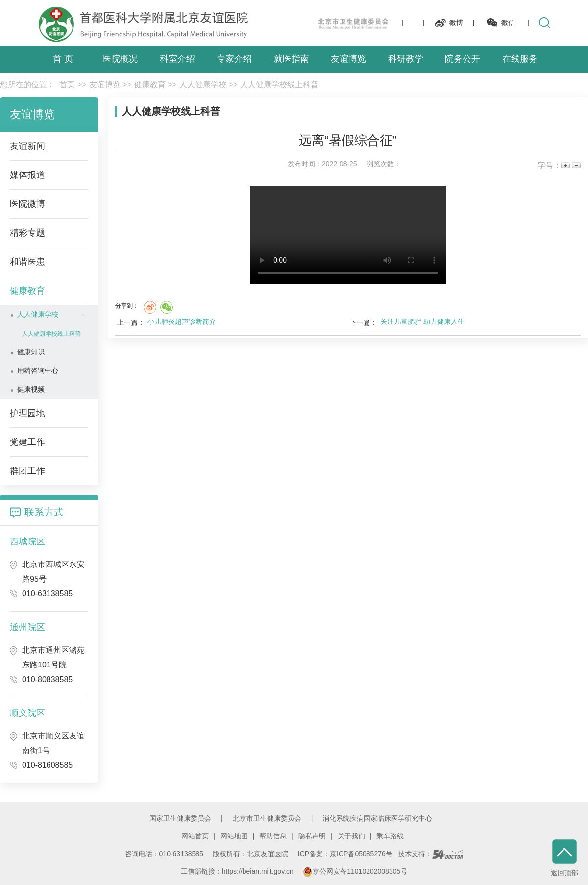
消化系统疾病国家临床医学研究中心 (377, 818)
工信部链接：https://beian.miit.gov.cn (238, 871)
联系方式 (44, 512)
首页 (67, 85)
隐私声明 (312, 836)
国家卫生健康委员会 (180, 818)
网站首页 (195, 836)
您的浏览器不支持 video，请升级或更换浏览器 (348, 235)
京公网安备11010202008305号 (355, 871)
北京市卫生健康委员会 (267, 818)
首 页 (63, 59)
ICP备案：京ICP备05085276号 (345, 854)
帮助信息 (273, 836)
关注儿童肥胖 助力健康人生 (422, 321)
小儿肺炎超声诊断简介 (182, 321)
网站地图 (234, 836)
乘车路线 (390, 836)
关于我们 (351, 836)
